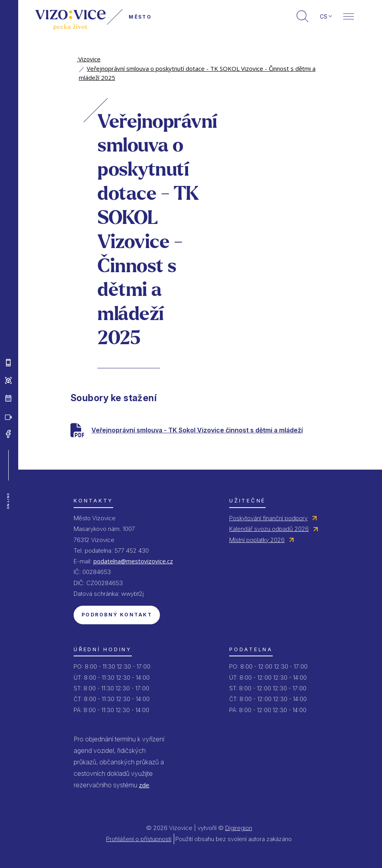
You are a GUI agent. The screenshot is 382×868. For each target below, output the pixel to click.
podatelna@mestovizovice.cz (133, 561)
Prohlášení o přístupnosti (139, 839)
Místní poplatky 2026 (257, 540)
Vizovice (89, 59)
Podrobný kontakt (117, 615)
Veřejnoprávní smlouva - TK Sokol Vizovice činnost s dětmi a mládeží (197, 430)
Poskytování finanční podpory (268, 518)
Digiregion (239, 828)
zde (144, 785)
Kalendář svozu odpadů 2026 (269, 529)
